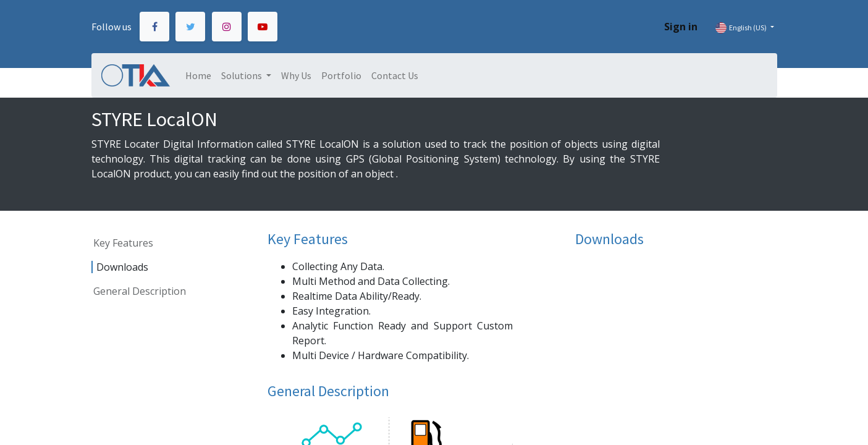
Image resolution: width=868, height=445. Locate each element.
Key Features (123, 243)
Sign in (681, 27)
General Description (140, 291)
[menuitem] (198, 75)
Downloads (122, 267)
